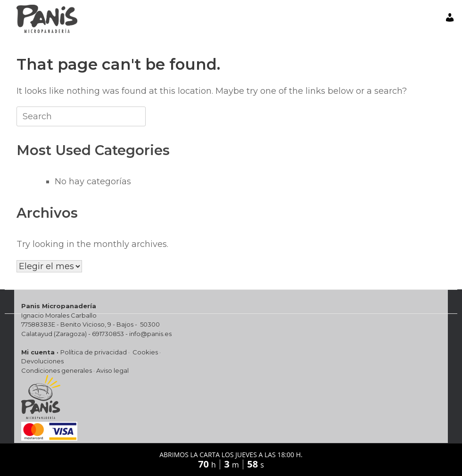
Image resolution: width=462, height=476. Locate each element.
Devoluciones (42, 361)
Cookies (145, 352)
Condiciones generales (57, 370)
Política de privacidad (94, 352)
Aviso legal (112, 370)
